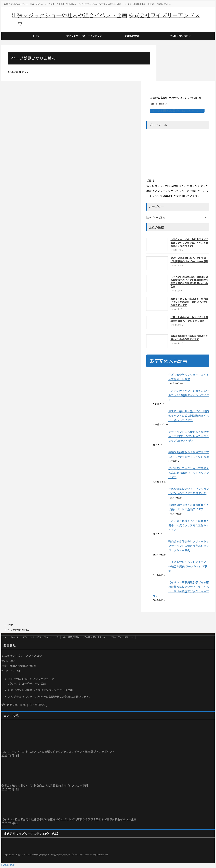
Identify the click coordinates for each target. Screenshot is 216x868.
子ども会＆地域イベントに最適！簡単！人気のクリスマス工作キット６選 (189, 525)
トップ (14, 637)
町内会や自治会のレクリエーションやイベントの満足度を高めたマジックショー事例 (189, 546)
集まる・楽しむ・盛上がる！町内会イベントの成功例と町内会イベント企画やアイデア (189, 302)
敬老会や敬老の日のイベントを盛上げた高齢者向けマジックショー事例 (189, 260)
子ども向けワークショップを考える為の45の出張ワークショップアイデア (189, 473)
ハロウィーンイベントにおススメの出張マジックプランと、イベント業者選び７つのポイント (189, 243)
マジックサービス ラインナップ (40, 637)
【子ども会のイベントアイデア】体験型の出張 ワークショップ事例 (189, 319)
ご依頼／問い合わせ (94, 637)
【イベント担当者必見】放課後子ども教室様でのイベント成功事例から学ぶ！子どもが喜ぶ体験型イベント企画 (189, 282)
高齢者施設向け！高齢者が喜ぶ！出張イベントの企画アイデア (189, 338)
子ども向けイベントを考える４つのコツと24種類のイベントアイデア (189, 395)
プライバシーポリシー (121, 637)
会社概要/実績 (71, 637)
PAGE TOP (8, 865)
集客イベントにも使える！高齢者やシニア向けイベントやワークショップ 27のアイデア (189, 436)
